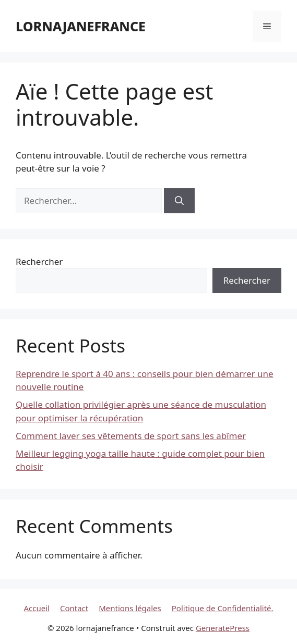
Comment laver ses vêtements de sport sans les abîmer (131, 436)
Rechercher (39, 262)
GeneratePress (223, 628)
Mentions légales (130, 608)
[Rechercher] (179, 201)
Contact (74, 608)
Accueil (36, 608)
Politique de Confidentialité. (223, 608)
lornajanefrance (81, 26)
